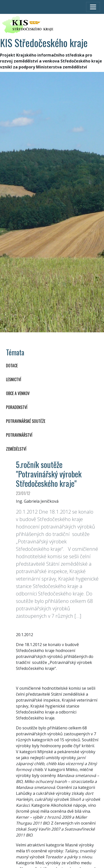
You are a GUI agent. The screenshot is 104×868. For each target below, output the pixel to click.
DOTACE (12, 366)
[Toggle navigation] (93, 7)
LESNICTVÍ (14, 379)
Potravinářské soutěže (26, 421)
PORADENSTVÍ (17, 407)
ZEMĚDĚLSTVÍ (16, 449)
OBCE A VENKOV (18, 393)
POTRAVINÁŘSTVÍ (19, 435)
